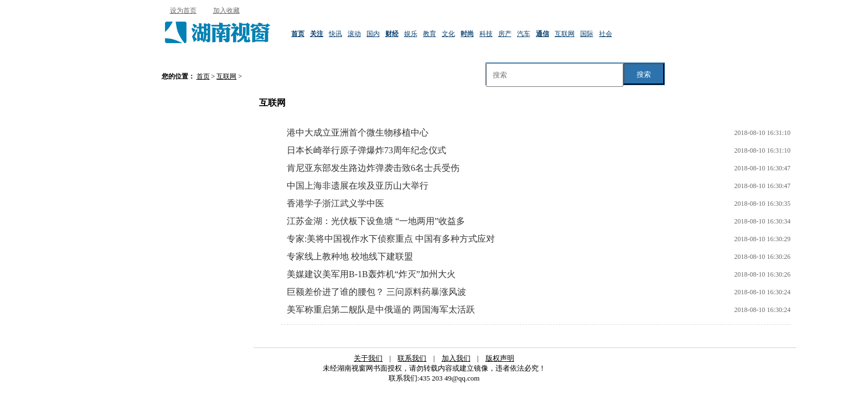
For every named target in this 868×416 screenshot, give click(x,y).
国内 (373, 34)
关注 (317, 34)
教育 (430, 34)
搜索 (644, 74)
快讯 (335, 34)
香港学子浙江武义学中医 (335, 203)
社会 (606, 34)
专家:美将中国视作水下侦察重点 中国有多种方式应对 (391, 239)
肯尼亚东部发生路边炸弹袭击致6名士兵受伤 (373, 168)
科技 (486, 34)
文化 (448, 34)
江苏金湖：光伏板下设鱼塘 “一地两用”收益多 (376, 221)
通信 (542, 34)
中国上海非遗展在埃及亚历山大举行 (358, 186)
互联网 (565, 34)
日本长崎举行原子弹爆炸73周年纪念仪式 (366, 150)
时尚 (467, 34)
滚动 (354, 34)
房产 (505, 34)
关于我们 (368, 358)
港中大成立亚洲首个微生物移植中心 (358, 132)
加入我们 (456, 358)
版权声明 (500, 358)
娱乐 (411, 34)
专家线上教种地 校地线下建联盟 (350, 256)
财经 (392, 34)
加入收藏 (226, 11)
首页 (298, 34)
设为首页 (183, 11)
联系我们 (412, 358)
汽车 (524, 34)
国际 (587, 34)
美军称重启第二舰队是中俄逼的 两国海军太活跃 (381, 310)
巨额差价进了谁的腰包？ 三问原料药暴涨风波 (376, 292)
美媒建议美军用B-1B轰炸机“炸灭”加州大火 (371, 274)
